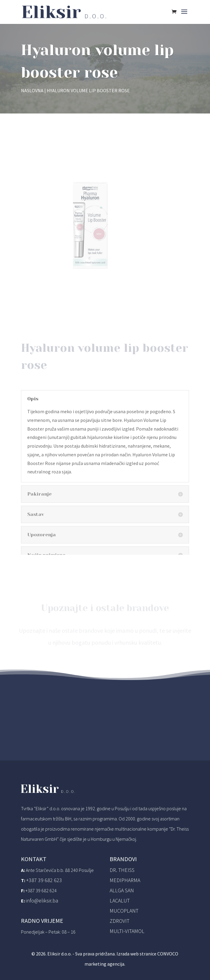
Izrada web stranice (136, 954)
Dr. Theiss (122, 870)
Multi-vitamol (127, 931)
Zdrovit (120, 921)
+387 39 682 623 (44, 880)
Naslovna (32, 90)
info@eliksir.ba (42, 901)
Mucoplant (124, 911)
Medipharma (125, 880)
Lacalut (120, 901)
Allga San (122, 890)
